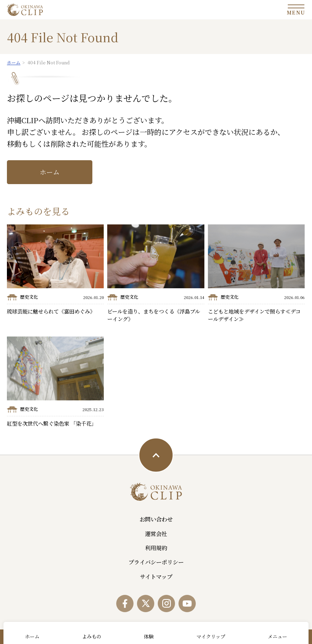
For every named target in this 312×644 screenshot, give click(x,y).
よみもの (92, 636)
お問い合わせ (156, 519)
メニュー (277, 636)
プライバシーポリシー (156, 562)
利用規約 (156, 548)
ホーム (50, 172)
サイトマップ (156, 577)
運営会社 (156, 534)
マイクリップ (211, 636)
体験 (149, 636)
